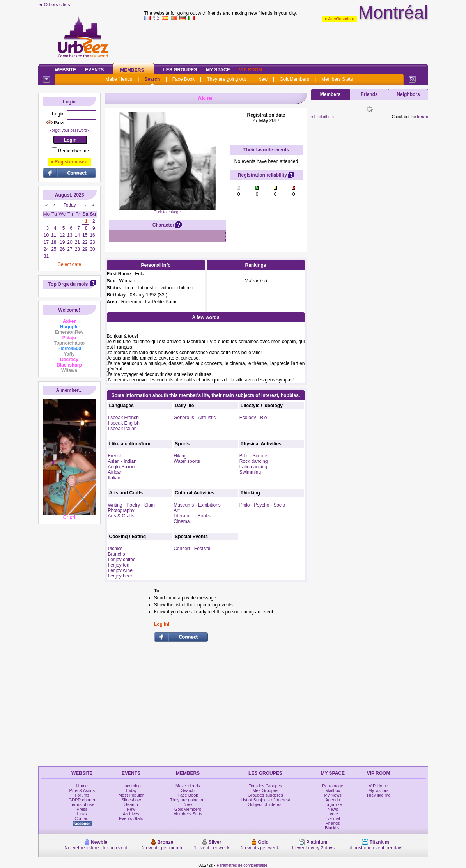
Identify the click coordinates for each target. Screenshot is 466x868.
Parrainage (333, 786)
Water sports (187, 461)
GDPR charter (82, 800)
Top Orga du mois (68, 284)
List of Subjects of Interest (265, 800)
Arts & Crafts (121, 516)
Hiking (180, 456)
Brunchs (117, 554)
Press (82, 809)
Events (94, 70)
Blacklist (333, 828)
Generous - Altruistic (195, 418)
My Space (218, 70)
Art (176, 510)
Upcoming (131, 786)
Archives (131, 814)
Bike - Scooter (254, 456)
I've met (333, 818)
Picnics (115, 549)
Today (131, 790)
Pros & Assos (82, 790)
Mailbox (333, 790)
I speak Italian (122, 429)
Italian (114, 478)
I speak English (124, 423)
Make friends (119, 79)
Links (82, 814)
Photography (121, 510)
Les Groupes (180, 70)
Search (152, 79)
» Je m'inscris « (339, 19)
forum (422, 117)
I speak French (123, 418)
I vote (333, 814)
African (115, 472)
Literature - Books (192, 516)
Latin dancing (253, 467)
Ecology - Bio (253, 418)
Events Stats (131, 818)
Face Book (183, 79)
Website (66, 70)
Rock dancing (254, 461)
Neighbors (408, 94)
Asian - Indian (122, 461)
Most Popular (131, 795)
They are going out (226, 79)
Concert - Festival (192, 549)
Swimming (250, 472)
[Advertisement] (286, 41)
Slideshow (131, 800)
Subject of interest (265, 804)
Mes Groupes (265, 790)
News (333, 809)
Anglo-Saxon (121, 467)
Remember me (74, 151)
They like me (378, 795)
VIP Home (379, 786)
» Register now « (69, 162)
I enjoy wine (120, 570)
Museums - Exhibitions (197, 505)
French (115, 456)
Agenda (333, 800)
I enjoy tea (119, 565)
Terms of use (82, 804)
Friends (369, 94)
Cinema (182, 521)
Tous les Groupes (266, 786)
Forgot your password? (69, 130)
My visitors (379, 790)
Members (132, 70)
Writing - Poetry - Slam (131, 505)
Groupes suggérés (265, 795)
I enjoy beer (120, 576)
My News (333, 795)
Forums (82, 795)
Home (82, 786)
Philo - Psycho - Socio (262, 505)
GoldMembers (294, 79)
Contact (82, 818)
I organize (333, 804)
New (263, 79)
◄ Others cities (54, 5)
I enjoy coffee (122, 560)
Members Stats (337, 79)
